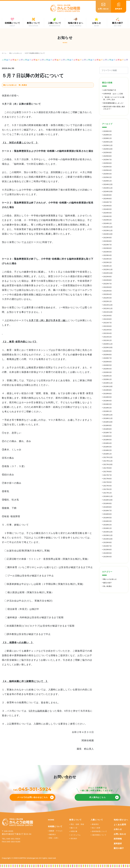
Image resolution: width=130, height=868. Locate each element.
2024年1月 (108, 223)
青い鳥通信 (23, 85)
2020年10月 (108, 348)
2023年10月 (108, 234)
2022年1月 (108, 301)
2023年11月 (108, 231)
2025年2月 (108, 177)
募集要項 (95, 824)
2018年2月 (108, 450)
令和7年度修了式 (110, 90)
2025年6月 (108, 163)
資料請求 (118, 844)
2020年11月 (108, 344)
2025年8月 (108, 156)
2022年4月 (108, 294)
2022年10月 (108, 273)
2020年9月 (108, 351)
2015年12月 (108, 532)
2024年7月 (108, 202)
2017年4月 (108, 486)
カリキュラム (76, 835)
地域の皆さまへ (121, 820)
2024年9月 (108, 195)
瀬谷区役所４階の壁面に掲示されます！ (114, 108)
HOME (51, 820)
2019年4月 (108, 401)
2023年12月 (108, 227)
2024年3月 (108, 216)
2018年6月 (108, 436)
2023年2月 (108, 262)
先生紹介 (74, 839)
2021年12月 (108, 305)
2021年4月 (108, 333)
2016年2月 (108, 525)
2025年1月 (108, 181)
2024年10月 (108, 192)
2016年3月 (108, 521)
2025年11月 (108, 145)
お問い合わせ (120, 834)
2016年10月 (108, 500)
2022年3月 (108, 298)
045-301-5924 (35, 789)
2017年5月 (108, 482)
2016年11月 (108, 496)
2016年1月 (108, 528)
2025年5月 (108, 167)
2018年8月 (108, 429)
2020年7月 (108, 358)
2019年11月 (108, 383)
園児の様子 (108, 583)
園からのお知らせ (10, 85)
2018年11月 (108, 418)
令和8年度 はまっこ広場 (113, 94)
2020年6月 (108, 362)
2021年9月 (108, 316)
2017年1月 (108, 493)
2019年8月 (108, 390)
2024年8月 (108, 199)
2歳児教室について (99, 835)
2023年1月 (108, 266)
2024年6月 (108, 206)
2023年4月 (108, 255)
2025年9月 (108, 153)
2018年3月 (108, 447)
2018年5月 (108, 440)
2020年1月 (108, 379)
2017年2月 (108, 489)
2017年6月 (108, 479)
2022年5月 (108, 291)
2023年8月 (108, 241)
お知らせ (118, 829)
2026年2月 (108, 135)
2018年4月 (108, 443)
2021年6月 (108, 326)
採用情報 (118, 839)
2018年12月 (108, 415)
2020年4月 (108, 369)
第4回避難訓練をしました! (113, 103)
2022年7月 (108, 284)
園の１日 (74, 828)
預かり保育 (96, 828)
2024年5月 (108, 209)
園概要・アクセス (56, 831)
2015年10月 (108, 539)
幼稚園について (55, 826)
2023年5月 (108, 252)
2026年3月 (108, 131)
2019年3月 (108, 404)
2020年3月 (108, 372)
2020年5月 (108, 365)
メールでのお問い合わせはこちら (33, 797)
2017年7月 (108, 475)
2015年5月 (108, 553)
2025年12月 (108, 142)
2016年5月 (108, 518)
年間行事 (74, 831)
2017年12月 (108, 457)
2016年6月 (108, 514)
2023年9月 (108, 238)
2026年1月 (108, 138)
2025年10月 (108, 149)
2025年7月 (108, 160)
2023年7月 (108, 245)
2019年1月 (108, 411)
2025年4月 (108, 170)
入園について (97, 820)
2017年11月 (108, 461)
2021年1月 (108, 340)
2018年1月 (108, 454)
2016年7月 (108, 511)
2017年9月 (108, 468)
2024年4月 (108, 213)
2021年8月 (108, 319)
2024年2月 (108, 220)
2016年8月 (108, 507)
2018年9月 (108, 426)
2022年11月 (108, 270)
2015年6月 (108, 550)
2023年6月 (108, 248)
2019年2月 (108, 408)
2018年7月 (108, 433)
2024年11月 (108, 188)
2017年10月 (108, 465)
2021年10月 (108, 312)
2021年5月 (108, 330)
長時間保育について (99, 831)
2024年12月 (108, 184)
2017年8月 (108, 472)
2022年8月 (108, 280)
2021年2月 (108, 337)
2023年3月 (108, 259)
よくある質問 (120, 825)
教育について (75, 820)
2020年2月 (108, 376)
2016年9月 (108, 504)
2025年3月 (108, 174)
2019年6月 (108, 394)
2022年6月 (108, 287)
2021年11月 (108, 309)
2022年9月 (108, 277)
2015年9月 (108, 542)
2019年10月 (108, 387)
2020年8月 (108, 355)
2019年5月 (108, 397)
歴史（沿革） (54, 838)
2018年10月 (108, 422)
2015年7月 (108, 546)
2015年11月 (108, 535)
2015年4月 (108, 557)
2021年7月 (108, 323)
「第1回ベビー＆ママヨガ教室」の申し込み (114, 98)
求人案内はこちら (97, 797)
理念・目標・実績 (77, 824)
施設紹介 (53, 834)
